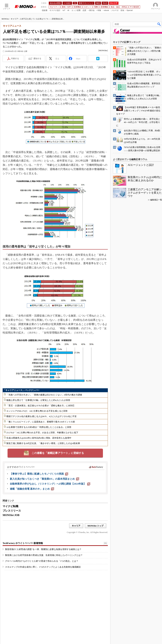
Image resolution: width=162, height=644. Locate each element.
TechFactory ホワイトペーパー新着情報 (23, 543)
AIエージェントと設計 (141, 165)
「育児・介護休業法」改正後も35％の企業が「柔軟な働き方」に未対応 (40, 406)
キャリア (14, 19)
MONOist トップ (95, 526)
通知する (37, 59)
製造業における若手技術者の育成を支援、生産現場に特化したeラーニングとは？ (44, 555)
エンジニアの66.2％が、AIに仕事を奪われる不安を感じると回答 (37, 411)
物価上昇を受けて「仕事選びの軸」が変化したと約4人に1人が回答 (38, 400)
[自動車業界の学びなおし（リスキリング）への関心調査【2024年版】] (50, 484)
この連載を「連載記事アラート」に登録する (58, 453)
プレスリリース (12, 511)
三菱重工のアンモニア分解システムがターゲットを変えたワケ (145, 193)
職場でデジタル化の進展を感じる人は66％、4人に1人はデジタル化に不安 (41, 416)
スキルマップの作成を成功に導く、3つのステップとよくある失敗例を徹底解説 (43, 567)
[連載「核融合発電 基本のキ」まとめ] (32, 489)
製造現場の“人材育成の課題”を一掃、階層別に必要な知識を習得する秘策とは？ (43, 549)
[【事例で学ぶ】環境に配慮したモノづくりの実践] (39, 474)
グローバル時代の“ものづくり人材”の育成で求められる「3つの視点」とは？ (42, 561)
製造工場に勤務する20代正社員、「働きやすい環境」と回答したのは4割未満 (43, 443)
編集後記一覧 (156, 200)
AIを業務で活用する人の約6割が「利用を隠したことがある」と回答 (39, 427)
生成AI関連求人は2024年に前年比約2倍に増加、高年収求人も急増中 (39, 438)
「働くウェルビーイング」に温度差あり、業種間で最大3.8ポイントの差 (41, 422)
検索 (159, 24)
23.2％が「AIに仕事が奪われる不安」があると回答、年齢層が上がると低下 (42, 433)
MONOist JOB (11, 515)
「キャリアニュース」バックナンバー (21, 390)
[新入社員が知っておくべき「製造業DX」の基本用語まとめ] (44, 479)
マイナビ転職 (10, 506)
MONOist (5, 19)
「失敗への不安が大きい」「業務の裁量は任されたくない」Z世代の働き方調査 (44, 395)
